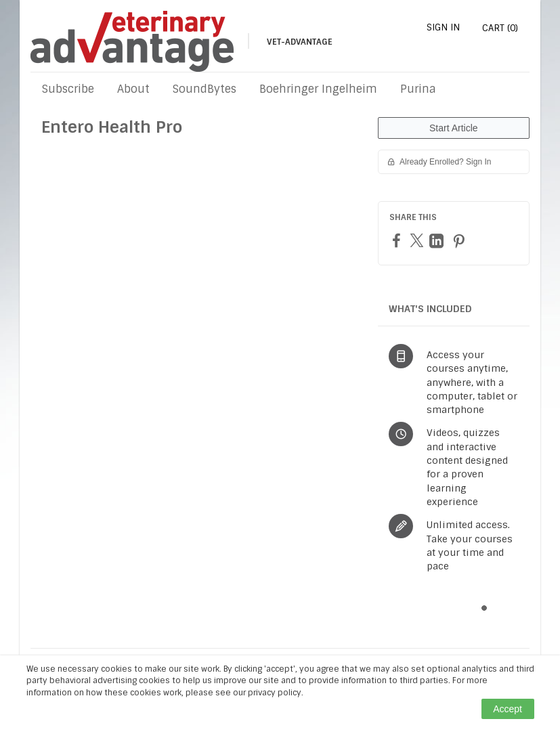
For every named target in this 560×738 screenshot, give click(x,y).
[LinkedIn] (438, 241)
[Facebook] (398, 240)
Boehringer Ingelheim (318, 89)
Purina (418, 89)
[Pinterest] (460, 241)
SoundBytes (204, 89)
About (133, 89)
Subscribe (68, 89)
